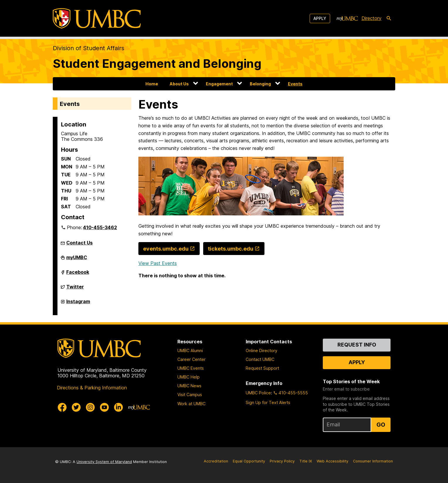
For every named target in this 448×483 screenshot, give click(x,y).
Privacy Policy (282, 461)
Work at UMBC (191, 404)
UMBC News (189, 386)
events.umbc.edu (166, 249)
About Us (179, 84)
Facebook (78, 274)
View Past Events (158, 263)
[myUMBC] (347, 18)
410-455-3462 (100, 227)
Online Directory (262, 351)
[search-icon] (389, 18)
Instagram (78, 304)
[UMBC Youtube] (104, 407)
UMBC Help (189, 377)
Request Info (357, 345)
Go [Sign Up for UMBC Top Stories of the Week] (381, 425)
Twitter (75, 289)
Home (152, 84)
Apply (320, 18)
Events (295, 84)
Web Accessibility (332, 461)
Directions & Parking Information (92, 388)
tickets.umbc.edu (231, 249)
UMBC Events (191, 368)
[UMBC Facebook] (62, 407)
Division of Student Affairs (89, 48)
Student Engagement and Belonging (157, 64)
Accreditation (216, 461)
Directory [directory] (371, 18)
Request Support (262, 368)
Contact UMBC (260, 359)
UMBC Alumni (190, 351)
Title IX (306, 461)
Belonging (260, 84)
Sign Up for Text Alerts (268, 402)
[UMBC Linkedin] (118, 407)
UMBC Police (258, 393)
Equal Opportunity (249, 461)
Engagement (219, 84)
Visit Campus (190, 395)
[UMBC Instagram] (90, 407)
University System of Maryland (104, 462)
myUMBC (77, 260)
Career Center (191, 359)
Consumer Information (373, 461)
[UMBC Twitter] (76, 407)
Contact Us (79, 243)
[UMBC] (97, 18)
